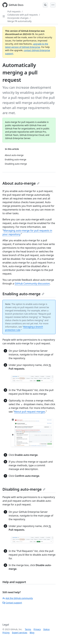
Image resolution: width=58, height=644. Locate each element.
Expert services (20, 633)
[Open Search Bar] (45, 5)
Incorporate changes (18, 18)
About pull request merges (30, 412)
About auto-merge (21, 183)
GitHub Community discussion (32, 284)
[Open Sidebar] (4, 16)
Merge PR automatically (19, 21)
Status (46, 629)
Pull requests (14, 11)
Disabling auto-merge (24, 489)
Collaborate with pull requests (23, 15)
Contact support (12, 603)
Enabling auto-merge (23, 294)
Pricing (6, 633)
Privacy (37, 629)
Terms (28, 629)
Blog (32, 633)
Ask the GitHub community (18, 598)
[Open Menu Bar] (53, 5)
